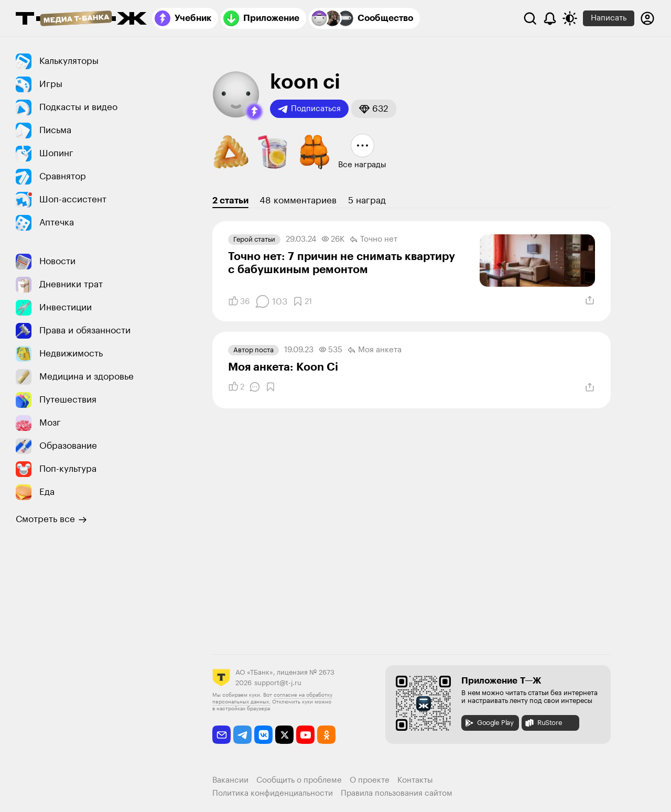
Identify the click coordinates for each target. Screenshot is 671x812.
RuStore (543, 723)
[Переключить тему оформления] (570, 18)
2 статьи (230, 201)
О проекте (370, 780)
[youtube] (305, 735)
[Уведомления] (550, 18)
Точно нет (374, 240)
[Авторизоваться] (647, 18)
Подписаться (309, 109)
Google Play (489, 723)
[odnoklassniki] (326, 735)
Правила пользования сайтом (397, 793)
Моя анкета (375, 350)
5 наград (367, 201)
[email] (221, 735)
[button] (254, 112)
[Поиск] (530, 18)
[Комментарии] (271, 301)
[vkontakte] (263, 735)
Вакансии (230, 780)
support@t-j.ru (278, 683)
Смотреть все (51, 519)
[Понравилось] (239, 301)
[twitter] (284, 735)
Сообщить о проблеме (299, 780)
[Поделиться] (590, 300)
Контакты (415, 780)
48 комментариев (298, 201)
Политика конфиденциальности (273, 793)
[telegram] (242, 735)
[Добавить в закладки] (302, 301)
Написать (609, 18)
